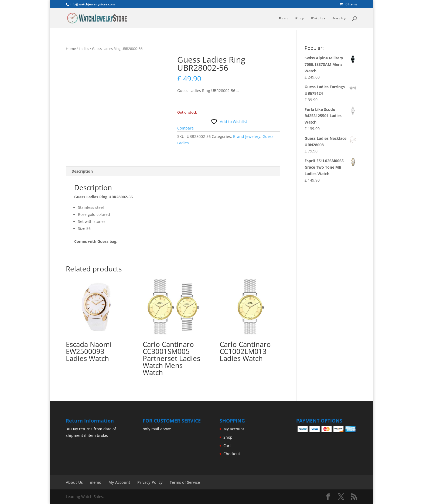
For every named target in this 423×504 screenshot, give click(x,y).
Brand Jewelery (247, 136)
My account (234, 429)
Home (284, 19)
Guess (268, 136)
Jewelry (339, 19)
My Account (119, 482)
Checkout (232, 454)
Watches (318, 19)
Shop (300, 19)
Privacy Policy (150, 482)
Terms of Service (185, 482)
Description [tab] (82, 171)
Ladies (84, 49)
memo (96, 482)
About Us (74, 482)
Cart (227, 446)
